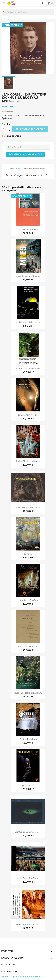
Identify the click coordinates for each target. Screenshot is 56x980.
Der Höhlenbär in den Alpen (28, 322)
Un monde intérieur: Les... (28, 924)
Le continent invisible (28, 415)
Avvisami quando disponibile (26, 154)
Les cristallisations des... (28, 647)
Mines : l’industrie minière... (28, 276)
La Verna (28, 554)
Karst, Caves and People (28, 878)
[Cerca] (28, 12)
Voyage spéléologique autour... (28, 693)
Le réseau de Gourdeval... (28, 230)
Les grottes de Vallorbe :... (28, 739)
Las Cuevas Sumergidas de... (28, 832)
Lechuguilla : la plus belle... (28, 600)
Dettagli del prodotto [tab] (35, 169)
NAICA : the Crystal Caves (28, 461)
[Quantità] (5, 129)
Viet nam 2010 (28, 786)
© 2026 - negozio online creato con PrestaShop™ (26, 976)
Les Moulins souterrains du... (28, 508)
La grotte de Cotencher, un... (28, 369)
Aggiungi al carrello (30, 129)
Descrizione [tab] (14, 169)
